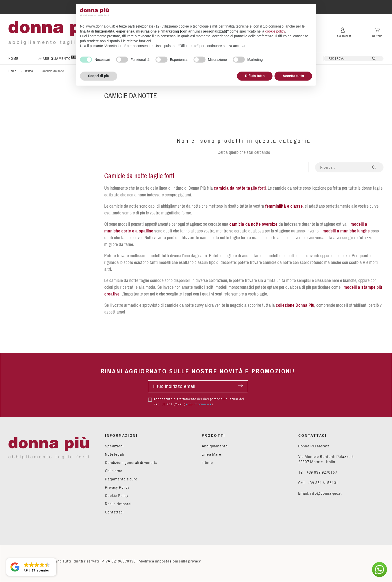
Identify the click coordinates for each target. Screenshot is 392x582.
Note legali (114, 454)
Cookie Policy (117, 496)
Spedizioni (114, 446)
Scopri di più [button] (99, 76)
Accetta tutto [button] (293, 76)
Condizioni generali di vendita (131, 463)
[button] (379, 569)
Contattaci (114, 512)
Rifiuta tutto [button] (255, 76)
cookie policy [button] (275, 31)
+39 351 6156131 (323, 483)
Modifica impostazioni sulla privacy (170, 561)
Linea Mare (211, 454)
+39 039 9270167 (322, 472)
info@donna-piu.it (326, 493)
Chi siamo (114, 471)
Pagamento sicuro (121, 479)
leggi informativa (198, 404)
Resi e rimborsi (118, 504)
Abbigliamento (215, 446)
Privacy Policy (117, 487)
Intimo (207, 463)
